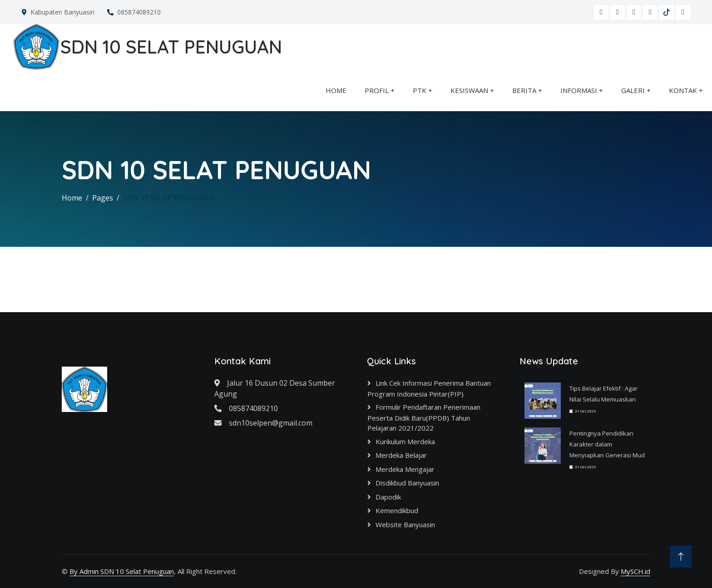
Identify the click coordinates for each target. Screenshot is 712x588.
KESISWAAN (469, 90)
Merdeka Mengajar (405, 469)
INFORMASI (579, 90)
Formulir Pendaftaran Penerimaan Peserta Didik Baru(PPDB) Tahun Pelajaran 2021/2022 (424, 417)
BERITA (524, 90)
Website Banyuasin (405, 524)
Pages (103, 198)
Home (72, 198)
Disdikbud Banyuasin (407, 483)
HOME (336, 90)
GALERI (633, 90)
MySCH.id (635, 571)
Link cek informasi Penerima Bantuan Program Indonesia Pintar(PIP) (429, 388)
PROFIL (377, 90)
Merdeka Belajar (401, 455)
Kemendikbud (397, 510)
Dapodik (388, 497)
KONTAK (683, 90)
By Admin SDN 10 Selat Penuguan (122, 571)
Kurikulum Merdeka (405, 441)
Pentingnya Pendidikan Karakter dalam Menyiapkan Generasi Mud (607, 444)
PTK (420, 90)
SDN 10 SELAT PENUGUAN (169, 198)
